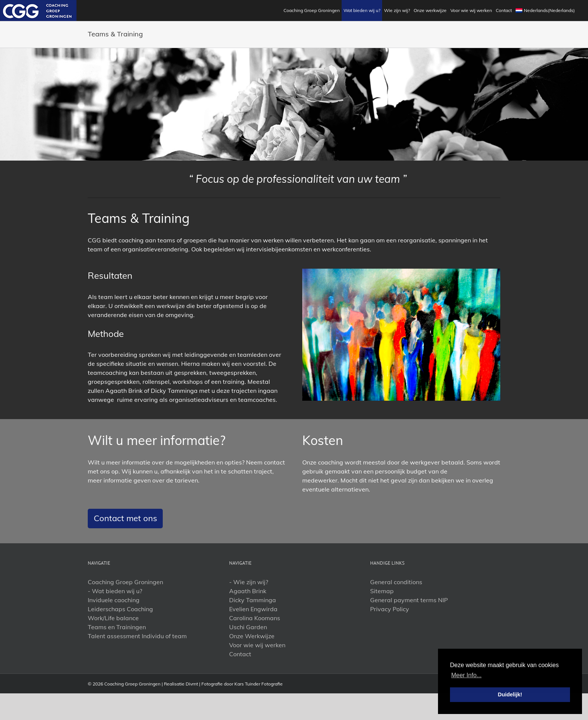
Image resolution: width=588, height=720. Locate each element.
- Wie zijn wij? (249, 582)
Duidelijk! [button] (510, 694)
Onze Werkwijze (252, 636)
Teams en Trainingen (117, 627)
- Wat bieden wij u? (115, 591)
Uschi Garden (248, 627)
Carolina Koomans (255, 618)
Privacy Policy (390, 609)
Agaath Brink (248, 591)
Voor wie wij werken (257, 645)
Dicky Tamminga (253, 600)
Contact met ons (125, 518)
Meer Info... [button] (466, 675)
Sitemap (382, 591)
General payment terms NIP (409, 600)
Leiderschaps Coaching (120, 609)
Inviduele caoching (114, 600)
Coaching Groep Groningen (125, 582)
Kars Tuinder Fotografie (259, 684)
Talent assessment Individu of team (137, 636)
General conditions (396, 582)
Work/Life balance (113, 618)
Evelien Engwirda (253, 609)
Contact (240, 654)
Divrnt (192, 684)
